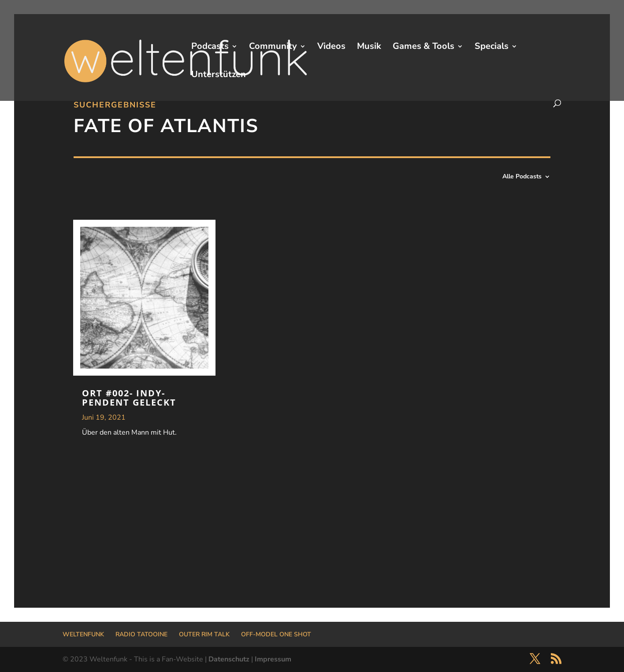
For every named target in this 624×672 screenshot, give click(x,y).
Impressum (273, 659)
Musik (369, 48)
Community (273, 48)
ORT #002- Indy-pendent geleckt (129, 398)
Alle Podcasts (522, 177)
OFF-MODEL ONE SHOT (276, 634)
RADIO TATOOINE (141, 634)
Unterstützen (219, 76)
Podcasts (210, 48)
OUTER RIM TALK (204, 634)
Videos (331, 48)
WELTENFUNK (83, 634)
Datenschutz (229, 659)
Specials (492, 48)
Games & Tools (423, 48)
